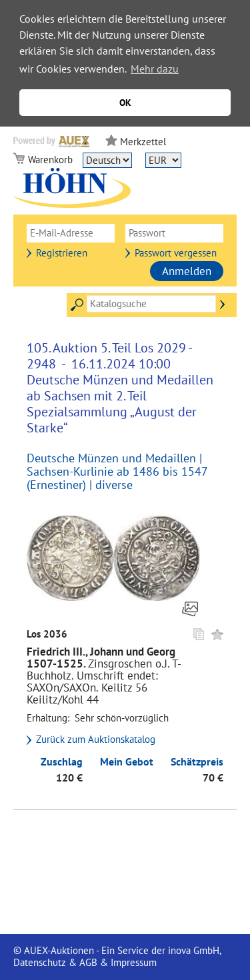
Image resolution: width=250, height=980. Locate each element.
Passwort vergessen (176, 253)
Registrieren (62, 253)
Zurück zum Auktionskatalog (96, 739)
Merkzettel (143, 142)
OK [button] (125, 102)
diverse (114, 485)
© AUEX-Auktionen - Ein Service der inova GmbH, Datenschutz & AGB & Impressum (117, 956)
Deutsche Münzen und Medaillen (111, 458)
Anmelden (187, 271)
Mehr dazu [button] (155, 69)
